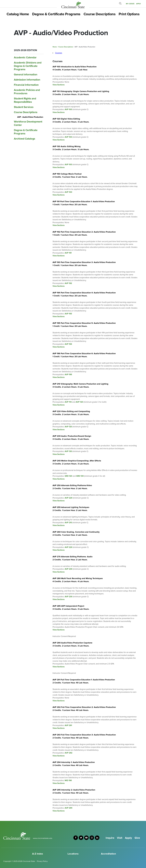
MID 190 (68, 780)
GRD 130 (80, 476)
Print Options (129, 14)
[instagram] (92, 838)
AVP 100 (68, 109)
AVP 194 (68, 344)
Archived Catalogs (24, 139)
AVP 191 (68, 253)
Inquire (110, 838)
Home (55, 47)
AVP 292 (68, 753)
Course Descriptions (100, 14)
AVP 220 (69, 498)
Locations (73, 854)
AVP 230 (69, 569)
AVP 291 (68, 725)
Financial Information (26, 85)
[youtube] (86, 838)
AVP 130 (68, 451)
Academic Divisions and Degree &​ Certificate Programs (28, 66)
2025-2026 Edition (25, 50)
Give (137, 838)
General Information (26, 75)
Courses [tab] (59, 53)
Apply (128, 838)
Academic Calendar (25, 57)
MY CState (130, 4)
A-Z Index (38, 854)
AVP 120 (79, 402)
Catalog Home (18, 14)
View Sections (59, 85)
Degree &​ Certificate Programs (26, 132)
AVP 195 (68, 374)
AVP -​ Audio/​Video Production (30, 117)
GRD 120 (68, 476)
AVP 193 (68, 314)
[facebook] (76, 838)
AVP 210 (68, 523)
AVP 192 (68, 283)
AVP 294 (68, 808)
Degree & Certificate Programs (56, 14)
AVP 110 (68, 402)
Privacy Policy (42, 861)
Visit (120, 838)
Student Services (24, 107)
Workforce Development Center (28, 123)
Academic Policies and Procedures (27, 92)
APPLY (138, 4)
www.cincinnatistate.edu (43, 838)
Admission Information (27, 80)
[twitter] (81, 838)
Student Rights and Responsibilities (25, 100)
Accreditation (108, 854)
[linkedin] (97, 838)
